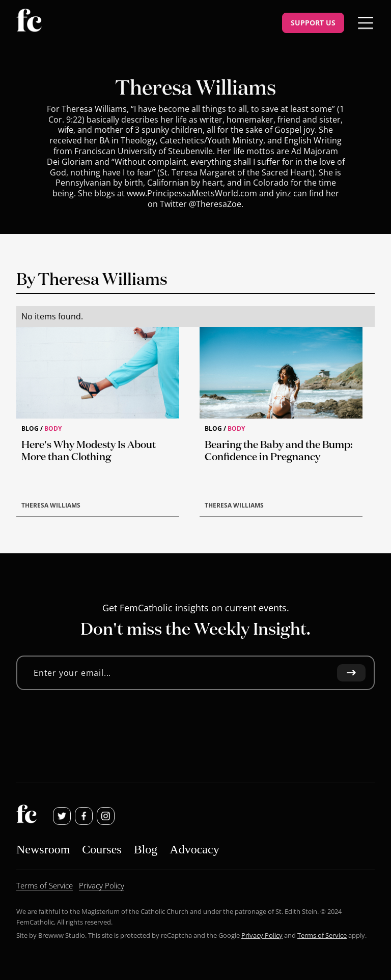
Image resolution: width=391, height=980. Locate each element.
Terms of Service (322, 935)
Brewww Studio (62, 935)
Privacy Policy (262, 935)
